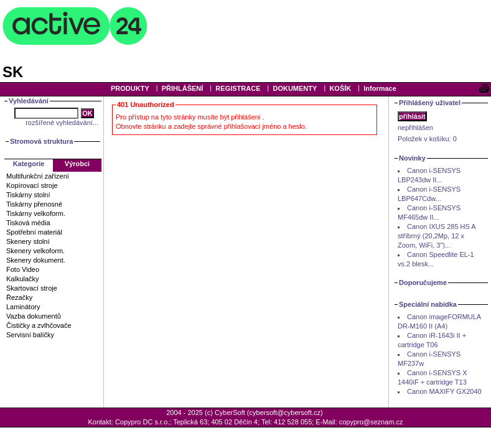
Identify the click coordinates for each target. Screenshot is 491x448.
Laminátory (23, 307)
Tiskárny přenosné (34, 204)
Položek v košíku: (427, 139)
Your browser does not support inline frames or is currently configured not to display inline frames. (245, 40)
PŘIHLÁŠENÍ (183, 88)
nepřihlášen (415, 128)
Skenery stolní (28, 241)
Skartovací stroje (32, 288)
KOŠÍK (340, 88)
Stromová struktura (41, 141)
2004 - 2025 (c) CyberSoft (206, 413)
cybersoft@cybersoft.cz (285, 413)
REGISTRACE (238, 88)
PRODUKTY (130, 88)
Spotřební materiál (34, 232)
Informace (380, 88)
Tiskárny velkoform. (36, 213)
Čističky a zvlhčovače (39, 325)
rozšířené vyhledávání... (62, 123)
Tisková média (28, 223)
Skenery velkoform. (35, 251)
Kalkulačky (23, 279)
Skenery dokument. (36, 260)
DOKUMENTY (295, 88)
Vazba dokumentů (34, 316)
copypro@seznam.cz (371, 422)
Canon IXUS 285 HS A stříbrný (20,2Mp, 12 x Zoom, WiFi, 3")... (437, 236)
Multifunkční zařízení (38, 176)
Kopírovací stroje (32, 185)
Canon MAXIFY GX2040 (444, 391)
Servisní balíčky (30, 335)
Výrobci (77, 164)
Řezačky (19, 297)
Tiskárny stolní (28, 195)
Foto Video (23, 269)
